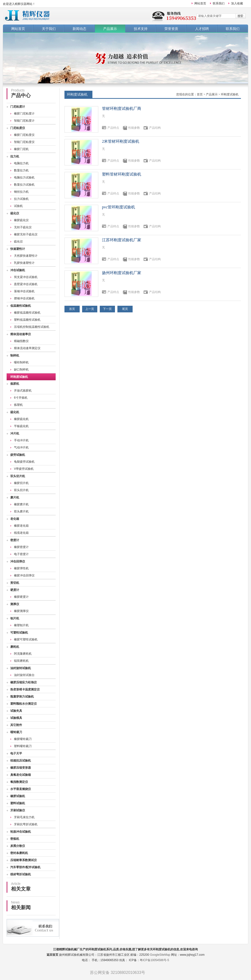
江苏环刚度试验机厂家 (122, 240)
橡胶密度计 (21, 547)
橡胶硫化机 (21, 419)
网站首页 (200, 3)
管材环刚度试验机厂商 (122, 108)
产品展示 (110, 29)
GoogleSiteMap (160, 955)
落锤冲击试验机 (24, 291)
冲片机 (15, 433)
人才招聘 (202, 29)
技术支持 (141, 29)
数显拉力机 (21, 170)
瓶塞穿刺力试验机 (22, 697)
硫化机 (15, 412)
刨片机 (15, 618)
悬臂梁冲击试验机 (26, 284)
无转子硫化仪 (23, 227)
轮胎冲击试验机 (21, 832)
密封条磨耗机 (19, 853)
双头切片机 (18, 476)
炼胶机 (15, 384)
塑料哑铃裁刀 (23, 746)
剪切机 (15, 583)
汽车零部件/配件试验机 (25, 867)
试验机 (18, 206)
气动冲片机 (21, 447)
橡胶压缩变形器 (21, 768)
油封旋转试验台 (24, 675)
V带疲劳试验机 (24, 469)
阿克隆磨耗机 (23, 654)
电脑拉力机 (21, 163)
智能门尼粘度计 (24, 121)
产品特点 (113, 128)
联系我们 (219, 3)
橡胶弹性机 (21, 568)
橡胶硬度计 (21, 597)
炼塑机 (18, 405)
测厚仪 (15, 604)
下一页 (107, 309)
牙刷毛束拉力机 (24, 817)
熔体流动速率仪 (21, 334)
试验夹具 (16, 711)
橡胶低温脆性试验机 (27, 313)
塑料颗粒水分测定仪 (24, 704)
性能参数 (134, 128)
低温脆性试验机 (21, 306)
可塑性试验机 (19, 633)
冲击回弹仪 (18, 561)
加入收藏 (237, 3)
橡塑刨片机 (21, 625)
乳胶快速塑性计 (24, 263)
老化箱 (15, 519)
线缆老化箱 (21, 533)
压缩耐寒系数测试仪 (24, 860)
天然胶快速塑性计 (26, 256)
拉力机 (15, 156)
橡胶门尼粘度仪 (24, 135)
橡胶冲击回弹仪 (24, 575)
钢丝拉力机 (21, 192)
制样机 (15, 356)
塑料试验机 (18, 803)
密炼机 (15, 839)
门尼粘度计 (18, 107)
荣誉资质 (171, 29)
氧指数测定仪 (19, 782)
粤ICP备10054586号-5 (154, 960)
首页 (200, 94)
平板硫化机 (21, 426)
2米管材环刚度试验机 (121, 141)
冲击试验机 (18, 270)
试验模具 (16, 718)
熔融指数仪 (21, 341)
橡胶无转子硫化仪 (26, 234)
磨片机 (15, 497)
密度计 (15, 540)
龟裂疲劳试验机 (24, 462)
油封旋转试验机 (21, 668)
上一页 (90, 309)
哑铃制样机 (21, 362)
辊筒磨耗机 (21, 661)
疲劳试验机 (18, 455)
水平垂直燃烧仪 (21, 789)
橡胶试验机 (18, 796)
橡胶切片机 (21, 483)
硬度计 (15, 590)
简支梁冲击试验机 (26, 277)
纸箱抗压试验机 (21, 761)
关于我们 (49, 29)
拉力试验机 (21, 199)
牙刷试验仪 (18, 810)
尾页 (125, 309)
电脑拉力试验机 (24, 178)
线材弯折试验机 (21, 874)
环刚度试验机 (19, 377)
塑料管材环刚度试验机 (122, 174)
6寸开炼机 (21, 398)
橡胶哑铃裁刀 (23, 739)
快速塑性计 (18, 249)
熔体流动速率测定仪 (27, 348)
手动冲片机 (21, 440)
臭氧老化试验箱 (21, 775)
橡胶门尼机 (21, 149)
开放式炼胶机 (23, 391)
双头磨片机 (21, 511)
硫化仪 (15, 213)
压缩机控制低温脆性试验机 (32, 327)
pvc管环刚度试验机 (119, 207)
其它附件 (16, 725)
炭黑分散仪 (18, 846)
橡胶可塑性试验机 (26, 639)
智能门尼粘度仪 (24, 142)
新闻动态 (79, 29)
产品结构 (155, 128)
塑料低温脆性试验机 (27, 320)
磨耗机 (15, 647)
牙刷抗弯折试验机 (26, 824)
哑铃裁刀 (16, 732)
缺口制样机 (21, 369)
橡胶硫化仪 (21, 220)
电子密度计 (21, 554)
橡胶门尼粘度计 (24, 114)
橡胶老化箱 (21, 526)
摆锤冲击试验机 (24, 298)
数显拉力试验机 (24, 185)
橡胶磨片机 (21, 504)
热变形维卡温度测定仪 (25, 689)
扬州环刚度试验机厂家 (122, 273)
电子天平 (16, 753)
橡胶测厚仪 (21, 611)
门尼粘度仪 (18, 128)
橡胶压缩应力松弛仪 (24, 682)
